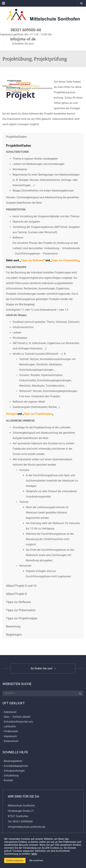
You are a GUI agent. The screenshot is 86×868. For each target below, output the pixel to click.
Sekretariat (10, 712)
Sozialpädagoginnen (16, 766)
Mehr (34, 854)
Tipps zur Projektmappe (38, 414)
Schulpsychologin (14, 771)
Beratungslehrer (13, 761)
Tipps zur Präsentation (65, 260)
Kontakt (8, 780)
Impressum (10, 736)
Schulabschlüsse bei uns (18, 722)
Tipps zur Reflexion (32, 260)
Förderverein (11, 731)
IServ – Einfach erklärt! (17, 717)
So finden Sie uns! (43, 668)
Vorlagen (11, 414)
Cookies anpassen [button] (15, 860)
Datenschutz (11, 741)
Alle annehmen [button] (36, 860)
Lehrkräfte (10, 727)
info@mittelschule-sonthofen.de (26, 827)
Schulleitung (11, 776)
